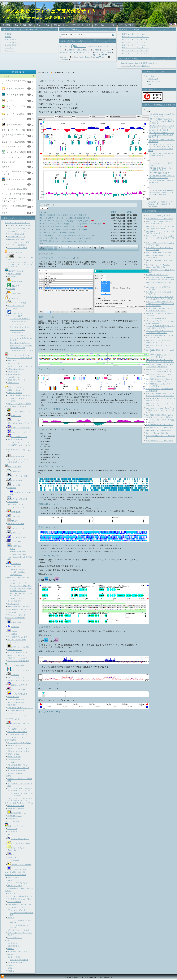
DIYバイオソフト (126, 25)
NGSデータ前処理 (17, 598)
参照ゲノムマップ (48, 712)
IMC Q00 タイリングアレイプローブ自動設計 (57, 232)
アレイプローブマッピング (17, 732)
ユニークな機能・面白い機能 (14, 189)
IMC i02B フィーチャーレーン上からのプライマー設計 (61, 227)
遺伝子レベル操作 (14, 757)
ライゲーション (15, 533)
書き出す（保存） (14, 957)
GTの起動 (11, 289)
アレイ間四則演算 (14, 759)
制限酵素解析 (14, 512)
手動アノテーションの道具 (17, 658)
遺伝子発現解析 (9, 162)
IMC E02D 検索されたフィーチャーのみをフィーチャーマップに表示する (69, 235)
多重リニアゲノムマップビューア (20, 423)
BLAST (100, 56)
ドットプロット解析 (17, 689)
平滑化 (13, 549)
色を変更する (12, 943)
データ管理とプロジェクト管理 (19, 607)
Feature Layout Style (103, 52)
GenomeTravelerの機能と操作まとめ (19, 896)
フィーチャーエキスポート (20, 343)
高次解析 (11, 918)
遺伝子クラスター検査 (16, 809)
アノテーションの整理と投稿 (18, 661)
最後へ (103, 248)
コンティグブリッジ (17, 528)
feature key (65, 57)
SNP (68, 47)
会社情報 (6, 25)
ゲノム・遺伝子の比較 (16, 152)
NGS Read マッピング (16, 612)
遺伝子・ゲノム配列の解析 (13, 142)
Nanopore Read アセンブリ (21, 586)
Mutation (103, 46)
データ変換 (12, 401)
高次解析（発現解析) (15, 773)
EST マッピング (14, 719)
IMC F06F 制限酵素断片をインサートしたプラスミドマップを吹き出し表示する (161, 135)
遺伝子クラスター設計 (16, 524)
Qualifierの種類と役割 (16, 234)
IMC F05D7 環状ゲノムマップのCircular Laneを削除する (62, 241)
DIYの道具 (11, 893)
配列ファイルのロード (16, 390)
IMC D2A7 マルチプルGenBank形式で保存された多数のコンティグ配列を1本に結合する (161, 192)
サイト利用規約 (11, 42)
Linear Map (75, 50)
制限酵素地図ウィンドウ (17, 462)
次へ (96, 248)
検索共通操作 (14, 471)
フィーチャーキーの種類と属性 (19, 228)
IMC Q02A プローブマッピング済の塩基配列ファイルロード (63, 230)
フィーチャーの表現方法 (17, 245)
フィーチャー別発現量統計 (17, 770)
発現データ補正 (13, 754)
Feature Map (91, 53)
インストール (12, 829)
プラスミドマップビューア (19, 432)
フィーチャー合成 (17, 324)
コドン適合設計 (13, 821)
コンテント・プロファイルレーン (20, 366)
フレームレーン (13, 372)
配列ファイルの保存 (15, 393)
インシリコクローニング (17, 507)
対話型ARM (12, 857)
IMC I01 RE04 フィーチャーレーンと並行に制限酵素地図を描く (65, 218)
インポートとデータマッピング (19, 396)
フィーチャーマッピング (19, 332)
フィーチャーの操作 (15, 316)
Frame (87, 53)
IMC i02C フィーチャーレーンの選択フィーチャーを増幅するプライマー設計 (70, 224)
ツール (5, 185)
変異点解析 (12, 705)
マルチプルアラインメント (19, 670)
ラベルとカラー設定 (15, 440)
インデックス (153, 79)
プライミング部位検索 (17, 499)
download (79, 57)
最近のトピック (154, 82)
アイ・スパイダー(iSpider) (19, 843)
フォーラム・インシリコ (105, 25)
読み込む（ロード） (15, 954)
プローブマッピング (15, 746)
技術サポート (59, 25)
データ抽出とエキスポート (17, 398)
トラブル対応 (75, 25)
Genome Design (106, 50)
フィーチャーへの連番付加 (20, 319)
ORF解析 (13, 631)
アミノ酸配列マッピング (17, 729)
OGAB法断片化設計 (15, 816)
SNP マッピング (14, 726)
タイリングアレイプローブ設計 (19, 743)
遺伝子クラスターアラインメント (20, 680)
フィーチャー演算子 (18, 330)
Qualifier (79, 46)
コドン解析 (13, 627)
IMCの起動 (12, 277)
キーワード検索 (15, 480)
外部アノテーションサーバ (17, 655)
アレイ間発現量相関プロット (18, 765)
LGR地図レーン (13, 377)
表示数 (40, 207)
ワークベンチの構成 (17, 303)
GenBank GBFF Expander (19, 865)
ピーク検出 (12, 762)
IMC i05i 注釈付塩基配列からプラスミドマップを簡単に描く (63, 215)
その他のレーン (13, 383)
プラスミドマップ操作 (17, 537)
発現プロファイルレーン (17, 380)
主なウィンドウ (13, 878)
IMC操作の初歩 (15, 281)
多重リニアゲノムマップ (17, 678)
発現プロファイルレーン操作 (18, 751)
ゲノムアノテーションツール (18, 653)
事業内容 (8, 37)
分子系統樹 (13, 675)
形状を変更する (13, 946)
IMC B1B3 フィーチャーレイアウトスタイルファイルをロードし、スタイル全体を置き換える (161, 128)
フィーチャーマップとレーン (17, 355)
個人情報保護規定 (11, 45)
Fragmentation (16, 575)
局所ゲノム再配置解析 (16, 702)
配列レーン (12, 361)
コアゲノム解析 (13, 697)
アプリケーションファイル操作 (19, 404)
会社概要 (8, 34)
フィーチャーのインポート (20, 335)
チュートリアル (43, 25)
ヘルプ (88, 25)
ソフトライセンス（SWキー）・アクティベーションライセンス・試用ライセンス (20, 264)
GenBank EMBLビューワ (19, 411)
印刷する (11, 965)
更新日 (114, 212)
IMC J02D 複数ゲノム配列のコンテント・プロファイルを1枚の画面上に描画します (161, 121)
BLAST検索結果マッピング (18, 735)
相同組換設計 (12, 819)
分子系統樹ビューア (17, 457)
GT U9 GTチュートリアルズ (18, 930)
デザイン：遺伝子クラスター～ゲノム (19, 803)
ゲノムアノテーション (11, 147)
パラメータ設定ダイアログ (17, 883)
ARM (11, 855)
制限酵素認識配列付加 (18, 552)
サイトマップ (10, 51)
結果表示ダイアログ (15, 886)
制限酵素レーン (47, 504)
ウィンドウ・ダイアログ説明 (14, 194)
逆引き (5, 213)
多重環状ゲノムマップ (17, 685)
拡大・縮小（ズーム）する (17, 952)
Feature (72, 57)
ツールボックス (15, 313)
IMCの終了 (13, 286)
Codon (88, 57)
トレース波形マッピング (18, 723)
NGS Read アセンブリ (19, 583)
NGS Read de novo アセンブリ (20, 609)
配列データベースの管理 (18, 647)
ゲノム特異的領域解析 (16, 711)
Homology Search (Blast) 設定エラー (136, 66)
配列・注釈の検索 (14, 125)
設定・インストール (15, 179)
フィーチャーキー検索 (17, 476)
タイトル (42, 212)
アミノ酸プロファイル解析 (17, 637)
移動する (11, 949)
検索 (150, 84)
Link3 (94, 976)
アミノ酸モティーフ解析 (17, 640)
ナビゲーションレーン (16, 369)
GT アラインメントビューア (18, 459)
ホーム (48, 73)
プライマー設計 (15, 516)
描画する (11, 968)
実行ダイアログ (13, 880)
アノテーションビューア (18, 420)
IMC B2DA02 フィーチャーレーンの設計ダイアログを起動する (65, 221)
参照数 (129, 212)
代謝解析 (6, 167)
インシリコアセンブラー (18, 839)
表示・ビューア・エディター (14, 119)
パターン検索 (14, 485)
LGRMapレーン (47, 556)
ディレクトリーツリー (16, 306)
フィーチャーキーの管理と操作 (19, 226)
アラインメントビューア (17, 615)
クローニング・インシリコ (13, 130)
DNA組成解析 (14, 622)
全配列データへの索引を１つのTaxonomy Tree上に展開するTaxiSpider (160, 204)
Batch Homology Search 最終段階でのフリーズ (139, 63)
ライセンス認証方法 (15, 89)
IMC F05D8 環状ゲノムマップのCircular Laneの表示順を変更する (67, 238)
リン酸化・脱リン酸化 (18, 554)
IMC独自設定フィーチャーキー (19, 231)
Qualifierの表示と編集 (16, 239)
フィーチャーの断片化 (18, 321)
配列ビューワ (14, 416)
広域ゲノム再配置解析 (16, 700)
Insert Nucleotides (17, 572)
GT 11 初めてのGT (15, 938)
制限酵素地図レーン (15, 374)
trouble (63, 46)
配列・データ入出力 (15, 114)
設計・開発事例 (11, 40)
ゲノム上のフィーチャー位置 (18, 242)
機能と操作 (27, 25)
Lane (96, 50)
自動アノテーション (15, 650)
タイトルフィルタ (40, 203)
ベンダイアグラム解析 (17, 694)
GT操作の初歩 (15, 293)
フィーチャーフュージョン (20, 327)
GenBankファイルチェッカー (20, 869)
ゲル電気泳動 (14, 541)
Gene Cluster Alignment (72, 52)
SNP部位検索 (13, 502)
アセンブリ (12, 580)
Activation (64, 59)
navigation (93, 46)
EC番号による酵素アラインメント (20, 708)
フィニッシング (13, 604)
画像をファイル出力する (19, 960)
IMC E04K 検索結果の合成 (159, 173)
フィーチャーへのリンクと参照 (22, 350)
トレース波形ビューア (17, 437)
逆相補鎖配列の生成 (17, 813)
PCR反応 (13, 521)
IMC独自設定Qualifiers (16, 237)
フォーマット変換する (16, 963)
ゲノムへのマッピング (11, 157)
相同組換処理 (14, 564)
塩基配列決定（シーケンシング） (17, 578)
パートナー (9, 48)
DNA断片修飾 (14, 546)
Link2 (89, 976)
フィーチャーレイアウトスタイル (20, 358)
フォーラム (150, 76)
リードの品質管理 (14, 601)
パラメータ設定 (13, 831)
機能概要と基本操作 (15, 95)
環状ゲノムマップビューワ (19, 428)
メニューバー (12, 308)
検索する (11, 971)
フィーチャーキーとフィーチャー (17, 223)
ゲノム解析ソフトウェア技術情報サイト (50, 11)
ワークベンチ (12, 101)
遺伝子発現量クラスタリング (18, 768)
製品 (16, 25)
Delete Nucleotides (18, 569)
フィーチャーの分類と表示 (17, 248)
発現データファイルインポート (19, 748)
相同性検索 (12, 488)
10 (90, 248)
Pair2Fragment (13, 860)
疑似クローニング (14, 566)
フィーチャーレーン (15, 363)
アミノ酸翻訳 (12, 634)
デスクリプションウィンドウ (18, 442)
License (87, 50)
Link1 (83, 976)
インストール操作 (14, 274)
